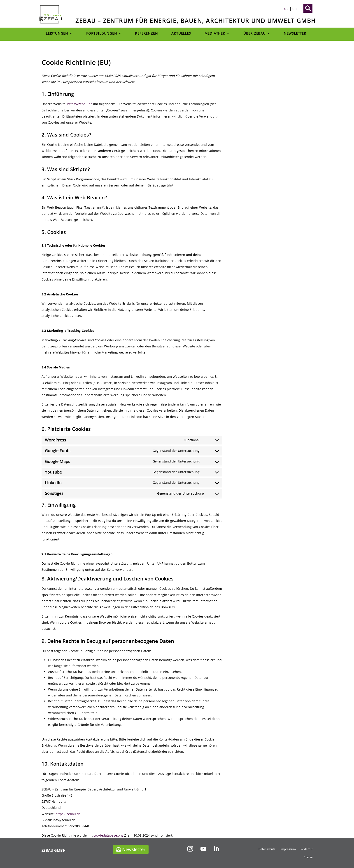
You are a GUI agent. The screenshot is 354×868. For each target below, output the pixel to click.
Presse (308, 857)
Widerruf (307, 849)
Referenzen (146, 33)
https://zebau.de (80, 104)
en (295, 9)
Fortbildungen (102, 33)
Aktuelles (181, 33)
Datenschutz (267, 849)
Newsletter (295, 33)
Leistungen (57, 33)
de (286, 9)
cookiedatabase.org (108, 835)
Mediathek (215, 33)
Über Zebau (255, 33)
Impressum (288, 849)
